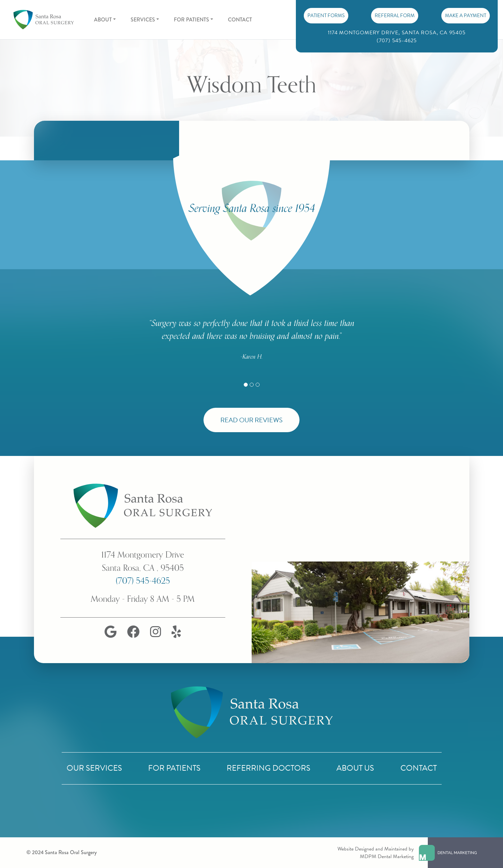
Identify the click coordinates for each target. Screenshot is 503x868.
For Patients (174, 768)
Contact (240, 20)
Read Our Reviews (251, 420)
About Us (355, 768)
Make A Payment (466, 16)
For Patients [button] (191, 20)
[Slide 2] (252, 385)
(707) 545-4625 (143, 581)
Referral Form (395, 16)
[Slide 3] (258, 385)
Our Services (94, 768)
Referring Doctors (268, 768)
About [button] (103, 20)
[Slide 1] (246, 385)
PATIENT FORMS (326, 16)
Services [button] (143, 20)
